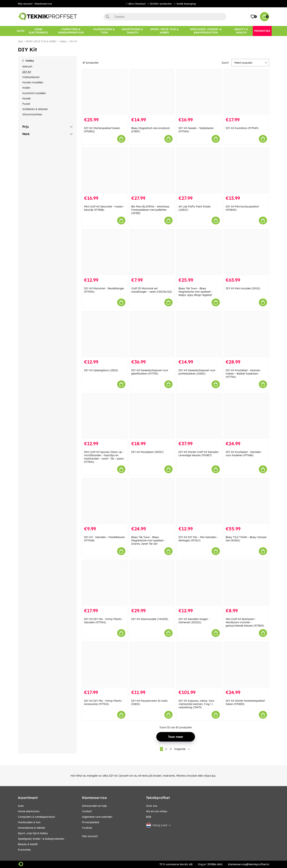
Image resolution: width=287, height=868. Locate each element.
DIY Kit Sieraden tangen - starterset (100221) (194, 621)
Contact (87, 811)
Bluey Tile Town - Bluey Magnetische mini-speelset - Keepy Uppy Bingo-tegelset (195, 292)
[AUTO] (21, 31)
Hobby (63, 41)
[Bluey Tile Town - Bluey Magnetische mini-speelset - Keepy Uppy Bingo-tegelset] (199, 252)
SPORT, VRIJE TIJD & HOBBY (41, 41)
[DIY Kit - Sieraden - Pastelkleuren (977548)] (105, 501)
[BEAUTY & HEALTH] (241, 31)
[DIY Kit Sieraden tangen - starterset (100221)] (199, 583)
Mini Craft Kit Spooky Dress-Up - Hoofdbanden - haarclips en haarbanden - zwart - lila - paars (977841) (104, 457)
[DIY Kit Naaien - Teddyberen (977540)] (199, 92)
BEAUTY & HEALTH (28, 844)
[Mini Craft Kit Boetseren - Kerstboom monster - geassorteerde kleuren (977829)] (246, 583)
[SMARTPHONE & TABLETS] (132, 31)
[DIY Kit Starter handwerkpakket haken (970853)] (246, 665)
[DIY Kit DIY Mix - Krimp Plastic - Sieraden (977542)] (105, 583)
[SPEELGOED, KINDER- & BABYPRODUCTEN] (206, 31)
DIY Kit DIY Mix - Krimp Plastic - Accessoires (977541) (104, 702)
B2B (149, 817)
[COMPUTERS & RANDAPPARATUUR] (71, 31)
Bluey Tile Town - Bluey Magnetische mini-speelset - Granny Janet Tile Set (148, 540)
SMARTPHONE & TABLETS (32, 828)
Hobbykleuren (31, 77)
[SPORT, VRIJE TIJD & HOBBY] (165, 31)
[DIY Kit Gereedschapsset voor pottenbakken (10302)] (199, 334)
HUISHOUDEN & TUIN (29, 822)
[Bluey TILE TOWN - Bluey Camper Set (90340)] (246, 501)
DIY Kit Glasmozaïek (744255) (150, 619)
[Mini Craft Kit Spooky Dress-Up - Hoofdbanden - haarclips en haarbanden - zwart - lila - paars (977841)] (105, 416)
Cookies (87, 828)
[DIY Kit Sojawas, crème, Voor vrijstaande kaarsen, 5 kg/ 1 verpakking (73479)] (199, 665)
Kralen (26, 88)
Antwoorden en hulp (94, 806)
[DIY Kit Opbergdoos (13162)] (105, 334)
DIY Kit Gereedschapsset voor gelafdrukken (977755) (150, 372)
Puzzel (26, 104)
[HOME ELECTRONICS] (38, 31)
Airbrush (27, 67)
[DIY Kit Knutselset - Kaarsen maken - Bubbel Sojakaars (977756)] (246, 334)
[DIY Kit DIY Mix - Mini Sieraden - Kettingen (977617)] (199, 501)
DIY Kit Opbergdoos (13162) (101, 370)
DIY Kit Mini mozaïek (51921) (243, 288)
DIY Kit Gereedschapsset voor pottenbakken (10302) (197, 372)
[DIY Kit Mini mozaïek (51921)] (246, 252)
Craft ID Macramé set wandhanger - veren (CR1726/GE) (152, 290)
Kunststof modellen (34, 93)
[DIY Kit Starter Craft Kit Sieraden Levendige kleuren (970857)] (199, 416)
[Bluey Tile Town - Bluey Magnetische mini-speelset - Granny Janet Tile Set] (152, 501)
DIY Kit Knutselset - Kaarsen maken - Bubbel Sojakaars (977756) (243, 374)
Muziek (27, 99)
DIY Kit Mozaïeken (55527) (147, 452)
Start (20, 41)
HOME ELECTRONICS (29, 811)
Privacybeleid (91, 822)
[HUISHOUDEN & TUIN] (104, 31)
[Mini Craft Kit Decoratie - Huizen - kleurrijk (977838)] (105, 171)
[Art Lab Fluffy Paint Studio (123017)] (199, 171)
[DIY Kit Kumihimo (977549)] (246, 92)
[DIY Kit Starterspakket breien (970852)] (105, 92)
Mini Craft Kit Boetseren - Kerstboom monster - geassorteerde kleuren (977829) (245, 622)
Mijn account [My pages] (90, 836)
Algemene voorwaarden (97, 817)
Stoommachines (32, 114)
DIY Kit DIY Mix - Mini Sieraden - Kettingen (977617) (198, 539)
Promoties (24, 850)
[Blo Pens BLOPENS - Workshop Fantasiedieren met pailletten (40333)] (152, 171)
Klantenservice (43, 4)
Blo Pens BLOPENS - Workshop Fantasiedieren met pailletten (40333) (150, 210)
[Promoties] (262, 31)
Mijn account (25, 4)
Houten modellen (33, 82)
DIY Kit (73, 41)
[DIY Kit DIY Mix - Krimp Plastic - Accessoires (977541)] (105, 665)
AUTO (21, 806)
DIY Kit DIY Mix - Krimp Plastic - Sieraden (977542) (104, 621)
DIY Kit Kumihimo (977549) (242, 128)
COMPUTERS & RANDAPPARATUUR (37, 817)
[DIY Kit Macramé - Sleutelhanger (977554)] (105, 252)
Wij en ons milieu (157, 811)
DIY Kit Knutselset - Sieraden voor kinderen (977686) (243, 454)
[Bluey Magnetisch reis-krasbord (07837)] (152, 92)
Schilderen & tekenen (35, 109)
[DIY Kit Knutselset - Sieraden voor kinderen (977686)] (246, 416)
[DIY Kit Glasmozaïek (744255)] (152, 583)
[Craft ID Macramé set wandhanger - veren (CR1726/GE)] (152, 252)
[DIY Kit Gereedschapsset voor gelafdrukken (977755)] (152, 334)
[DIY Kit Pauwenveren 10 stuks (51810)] (152, 665)
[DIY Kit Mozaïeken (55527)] (152, 416)
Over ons (152, 806)
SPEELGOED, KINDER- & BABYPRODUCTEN (41, 839)
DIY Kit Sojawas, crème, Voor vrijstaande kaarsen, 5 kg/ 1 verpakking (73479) (196, 704)
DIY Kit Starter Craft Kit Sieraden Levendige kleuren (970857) (199, 454)
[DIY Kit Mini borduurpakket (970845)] (246, 171)
